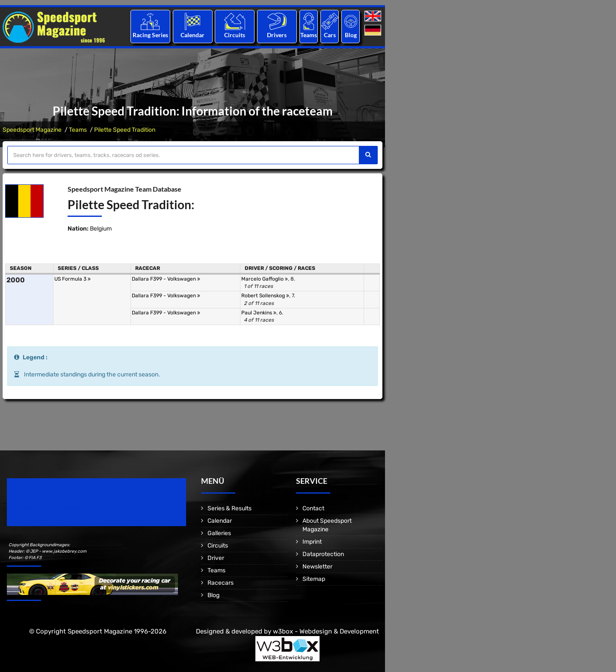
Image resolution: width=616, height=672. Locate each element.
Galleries (219, 533)
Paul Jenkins (259, 313)
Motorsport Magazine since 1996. (56, 508)
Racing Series (150, 35)
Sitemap (314, 579)
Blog (351, 35)
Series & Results (230, 508)
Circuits (235, 35)
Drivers (277, 35)
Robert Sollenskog (265, 296)
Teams (309, 35)
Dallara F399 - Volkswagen (166, 279)
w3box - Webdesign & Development (326, 631)
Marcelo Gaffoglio (265, 279)
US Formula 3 (73, 279)
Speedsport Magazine (32, 130)
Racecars (221, 583)
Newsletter (317, 567)
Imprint (312, 542)
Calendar (192, 35)
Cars (330, 35)
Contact (313, 508)
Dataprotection (323, 554)
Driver (216, 558)
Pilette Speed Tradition (125, 130)
